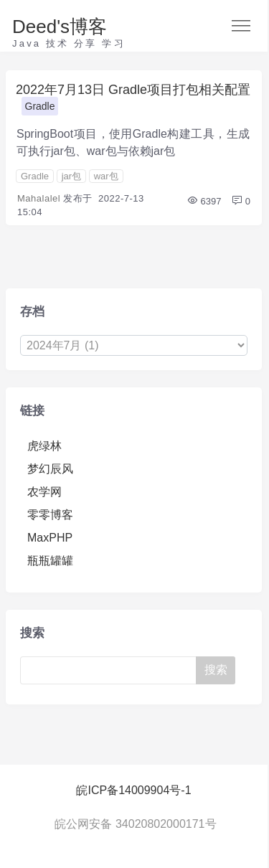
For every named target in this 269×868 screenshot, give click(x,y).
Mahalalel (39, 198)
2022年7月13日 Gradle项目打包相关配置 (133, 90)
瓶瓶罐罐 (50, 561)
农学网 (44, 492)
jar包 (71, 176)
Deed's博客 (60, 27)
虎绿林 (44, 446)
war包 (106, 176)
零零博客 (50, 515)
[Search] (111, 670)
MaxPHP (50, 538)
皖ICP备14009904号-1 (133, 790)
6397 (204, 201)
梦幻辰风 (50, 469)
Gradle (40, 106)
